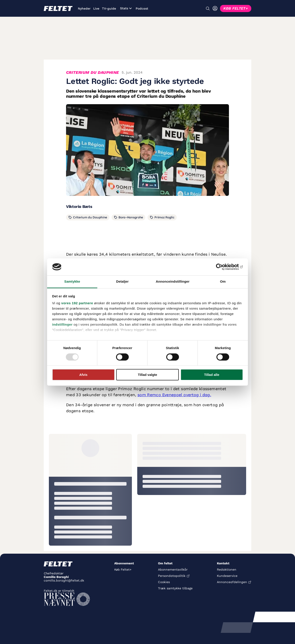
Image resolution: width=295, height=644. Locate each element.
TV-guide (109, 8)
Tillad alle (212, 375)
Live (96, 8)
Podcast (142, 8)
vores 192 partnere (77, 303)
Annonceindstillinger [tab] (173, 282)
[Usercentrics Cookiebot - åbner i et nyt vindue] (223, 267)
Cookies (164, 582)
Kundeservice (227, 576)
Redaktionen (227, 569)
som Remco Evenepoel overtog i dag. (174, 395)
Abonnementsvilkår (173, 569)
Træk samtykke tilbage (175, 588)
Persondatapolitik (172, 576)
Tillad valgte (147, 375)
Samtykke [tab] (72, 282)
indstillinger (62, 325)
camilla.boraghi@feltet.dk (64, 580)
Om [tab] (223, 282)
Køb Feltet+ (123, 569)
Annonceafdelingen (232, 582)
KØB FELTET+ (236, 8)
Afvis (83, 375)
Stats (126, 8)
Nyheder (84, 8)
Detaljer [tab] (123, 282)
